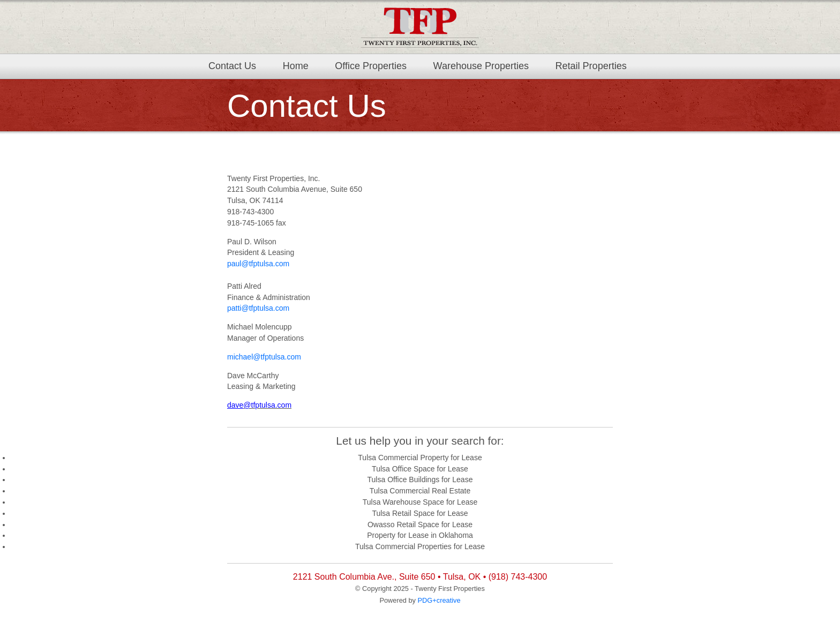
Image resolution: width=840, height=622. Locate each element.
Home (296, 66)
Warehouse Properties (481, 66)
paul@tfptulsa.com (258, 264)
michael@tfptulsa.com (264, 357)
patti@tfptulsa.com (258, 308)
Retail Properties (591, 66)
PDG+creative (439, 600)
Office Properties (371, 66)
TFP (420, 27)
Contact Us (232, 66)
